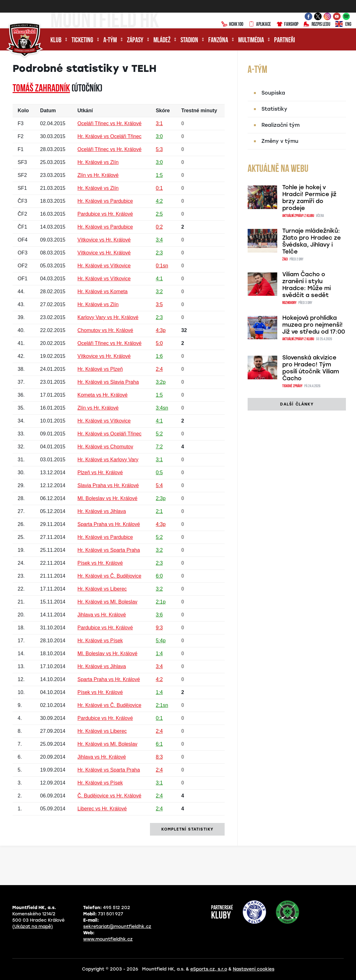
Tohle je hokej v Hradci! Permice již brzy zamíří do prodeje (309, 198)
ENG (343, 25)
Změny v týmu (280, 141)
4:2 (159, 201)
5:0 (159, 343)
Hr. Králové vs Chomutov (105, 447)
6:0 (159, 576)
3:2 (159, 292)
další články (297, 404)
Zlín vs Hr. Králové (98, 175)
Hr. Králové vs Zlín (98, 162)
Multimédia (251, 41)
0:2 (159, 227)
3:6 (159, 615)
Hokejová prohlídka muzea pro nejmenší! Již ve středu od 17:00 (314, 325)
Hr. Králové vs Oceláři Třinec (109, 136)
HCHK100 (232, 25)
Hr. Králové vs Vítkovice (104, 266)
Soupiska (273, 93)
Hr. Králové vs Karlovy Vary (108, 460)
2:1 (159, 511)
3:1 (159, 123)
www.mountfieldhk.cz (108, 939)
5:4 (159, 485)
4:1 (159, 279)
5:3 (159, 149)
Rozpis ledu (317, 25)
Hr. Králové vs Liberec (102, 589)
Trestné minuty (199, 111)
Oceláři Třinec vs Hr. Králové (109, 123)
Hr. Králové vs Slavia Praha (108, 382)
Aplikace (260, 25)
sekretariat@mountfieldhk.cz (117, 927)
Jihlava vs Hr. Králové (102, 615)
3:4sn (162, 408)
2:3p (161, 498)
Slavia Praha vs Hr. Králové (108, 485)
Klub (56, 41)
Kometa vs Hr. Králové (103, 395)
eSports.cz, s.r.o (209, 969)
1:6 (159, 356)
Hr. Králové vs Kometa (103, 292)
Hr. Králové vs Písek (100, 641)
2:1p (161, 602)
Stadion (189, 41)
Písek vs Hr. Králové (100, 563)
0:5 (159, 472)
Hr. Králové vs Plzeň (100, 369)
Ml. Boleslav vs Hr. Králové (107, 498)
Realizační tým (281, 125)
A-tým (110, 41)
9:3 (159, 628)
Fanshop (287, 25)
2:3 (159, 253)
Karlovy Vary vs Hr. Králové (108, 317)
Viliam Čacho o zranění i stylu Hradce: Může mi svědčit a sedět (307, 285)
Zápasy (135, 41)
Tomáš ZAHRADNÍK (41, 89)
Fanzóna (218, 41)
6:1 (159, 744)
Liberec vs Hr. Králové (102, 809)
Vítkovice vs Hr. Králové (104, 240)
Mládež (162, 41)
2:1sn (162, 705)
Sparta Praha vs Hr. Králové (109, 524)
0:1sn (162, 266)
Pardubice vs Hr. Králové (105, 214)
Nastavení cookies (254, 969)
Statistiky (274, 109)
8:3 (159, 757)
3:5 (159, 304)
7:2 (159, 447)
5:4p (161, 641)
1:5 (159, 175)
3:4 (159, 240)
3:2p (161, 382)
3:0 (159, 136)
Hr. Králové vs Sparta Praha (109, 550)
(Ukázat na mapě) (33, 927)
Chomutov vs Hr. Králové (105, 330)
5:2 (159, 434)
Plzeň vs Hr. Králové (100, 472)
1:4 (159, 653)
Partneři (284, 41)
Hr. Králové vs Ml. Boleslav (107, 602)
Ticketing (82, 41)
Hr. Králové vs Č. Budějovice (109, 576)
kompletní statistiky (187, 829)
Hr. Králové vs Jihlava (102, 511)
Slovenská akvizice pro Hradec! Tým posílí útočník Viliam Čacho (311, 368)
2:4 (159, 369)
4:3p (161, 330)
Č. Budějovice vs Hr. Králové (109, 796)
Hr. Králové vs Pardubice (105, 201)
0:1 (159, 188)
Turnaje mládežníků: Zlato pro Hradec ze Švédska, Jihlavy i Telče (312, 241)
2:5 (159, 214)
